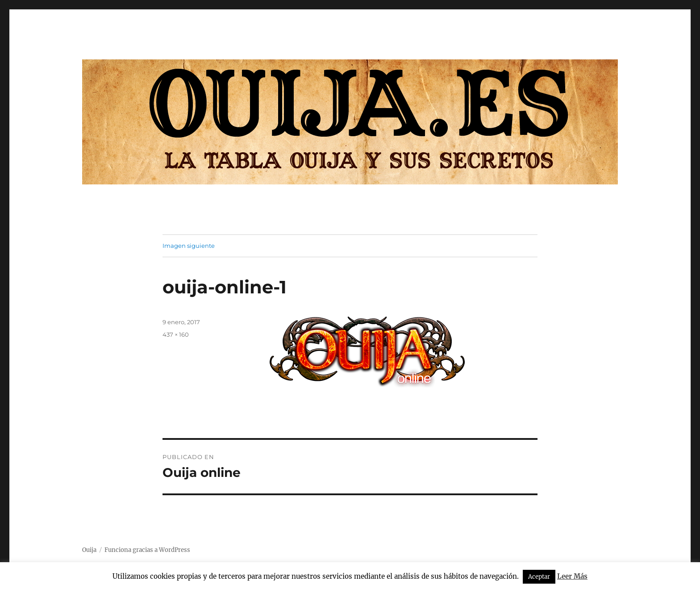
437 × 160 (176, 334)
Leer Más (572, 576)
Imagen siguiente (189, 246)
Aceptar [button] (539, 577)
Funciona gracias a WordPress (147, 550)
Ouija (89, 550)
